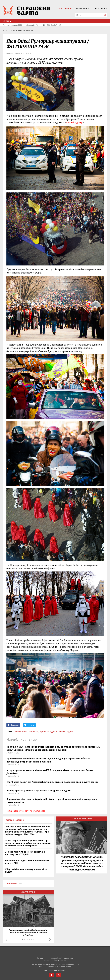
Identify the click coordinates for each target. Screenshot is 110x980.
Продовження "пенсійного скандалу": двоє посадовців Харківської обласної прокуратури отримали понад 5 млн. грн (49, 760)
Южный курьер (74, 122)
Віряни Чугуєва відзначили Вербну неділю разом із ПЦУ (27, 862)
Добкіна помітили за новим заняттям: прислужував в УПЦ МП (25, 853)
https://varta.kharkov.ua (26, 11)
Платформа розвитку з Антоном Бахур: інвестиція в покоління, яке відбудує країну (52, 782)
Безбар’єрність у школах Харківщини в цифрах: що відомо (39, 791)
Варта (6, 30)
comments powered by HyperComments (26, 811)
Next (50, 940)
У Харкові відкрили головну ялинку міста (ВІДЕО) (26, 870)
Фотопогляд (28, 892)
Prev (6, 940)
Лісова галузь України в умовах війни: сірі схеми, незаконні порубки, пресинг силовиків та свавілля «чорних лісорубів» (28, 843)
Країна (30, 30)
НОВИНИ (18, 30)
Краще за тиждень (82, 819)
